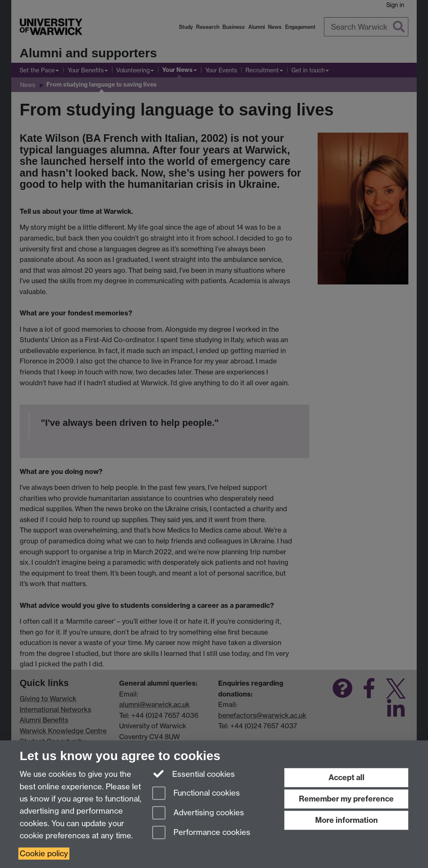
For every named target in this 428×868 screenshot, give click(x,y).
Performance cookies (201, 833)
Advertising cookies (198, 813)
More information (346, 820)
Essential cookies (194, 773)
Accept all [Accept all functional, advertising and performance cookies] (346, 777)
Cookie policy (44, 854)
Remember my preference (346, 799)
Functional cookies (196, 794)
